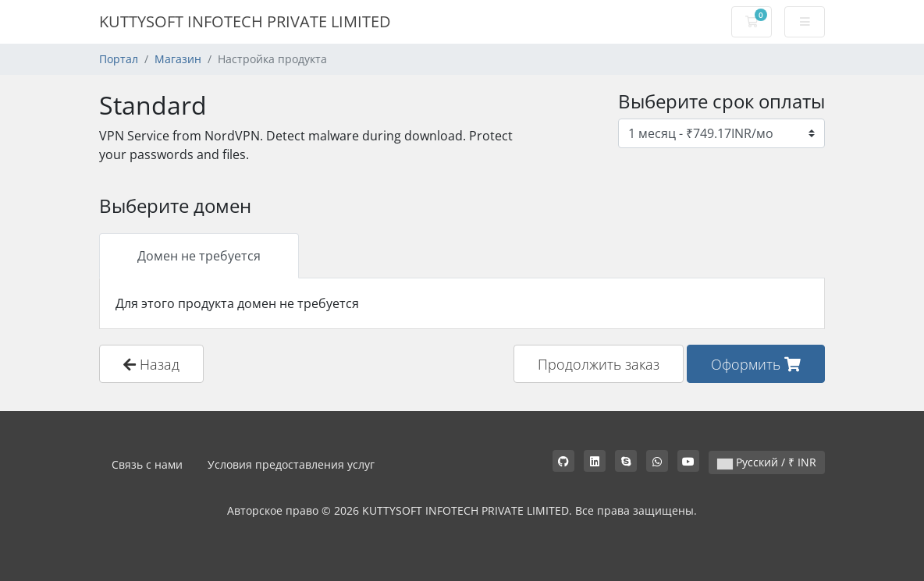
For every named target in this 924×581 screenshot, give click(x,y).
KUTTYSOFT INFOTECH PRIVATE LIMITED (245, 21)
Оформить (756, 364)
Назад (151, 364)
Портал (119, 59)
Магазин (178, 59)
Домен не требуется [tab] (199, 256)
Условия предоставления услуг (291, 464)
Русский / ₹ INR (767, 462)
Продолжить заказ (599, 364)
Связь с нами (147, 464)
